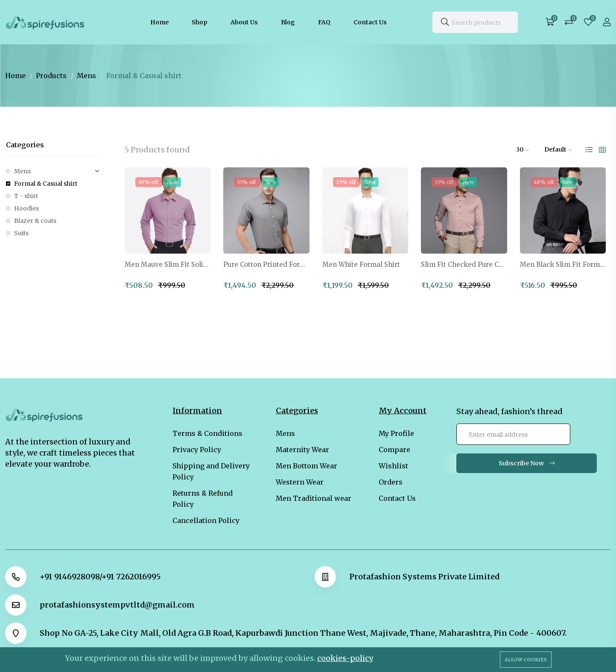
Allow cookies (526, 660)
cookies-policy (345, 658)
